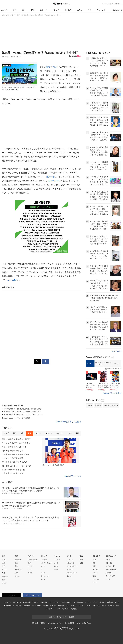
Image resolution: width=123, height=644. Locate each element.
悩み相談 (53, 606)
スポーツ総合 (32, 560)
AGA (58, 609)
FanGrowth (43, 602)
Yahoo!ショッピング (111, 406)
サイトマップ (110, 576)
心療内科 (80, 602)
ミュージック (108, 364)
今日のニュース (117, 10)
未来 (48, 67)
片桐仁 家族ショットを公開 (14, 470)
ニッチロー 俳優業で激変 (13, 458)
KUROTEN (17, 602)
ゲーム (43, 566)
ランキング (101, 10)
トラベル (70, 569)
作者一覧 (109, 563)
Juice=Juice (53, 181)
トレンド (56, 10)
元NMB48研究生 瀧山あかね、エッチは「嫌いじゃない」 (24, 414)
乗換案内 (96, 606)
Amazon (89, 406)
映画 (16, 563)
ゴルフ (30, 569)
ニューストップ (108, 4)
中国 (3, 580)
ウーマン (74, 606)
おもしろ (68, 10)
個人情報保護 (69, 623)
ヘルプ (108, 579)
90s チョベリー (72, 573)
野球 (29, 563)
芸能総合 (18, 560)
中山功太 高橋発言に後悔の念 (14, 462)
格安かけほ (27, 606)
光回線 (19, 606)
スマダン (70, 560)
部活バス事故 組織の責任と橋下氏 (16, 439)
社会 (3, 560)
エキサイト (118, 4)
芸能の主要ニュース (73, 476)
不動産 (104, 606)
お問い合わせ (87, 623)
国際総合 (5, 576)
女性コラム (71, 563)
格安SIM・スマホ (113, 602)
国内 (14, 10)
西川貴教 (50, 177)
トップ (6, 433)
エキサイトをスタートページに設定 (61, 617)
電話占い (102, 602)
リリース (109, 560)
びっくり (57, 560)
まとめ (4, 569)
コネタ (56, 563)
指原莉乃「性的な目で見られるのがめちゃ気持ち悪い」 (23, 412)
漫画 (90, 10)
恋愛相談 (61, 606)
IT (41, 569)
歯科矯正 (111, 606)
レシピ (81, 606)
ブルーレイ (90, 364)
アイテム (88, 602)
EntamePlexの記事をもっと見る (68, 422)
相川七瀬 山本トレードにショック (16, 466)
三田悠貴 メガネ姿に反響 (13, 473)
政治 (3, 566)
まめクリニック (54, 602)
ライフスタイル (72, 566)
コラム (80, 10)
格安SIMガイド (9, 606)
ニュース (4, 10)
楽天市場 (98, 406)
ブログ (95, 602)
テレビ (55, 67)
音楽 (16, 566)
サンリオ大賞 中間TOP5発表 (14, 447)
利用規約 (43, 623)
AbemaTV (12, 280)
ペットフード (50, 609)
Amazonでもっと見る (111, 393)
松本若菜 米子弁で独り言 (13, 451)
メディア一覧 (110, 566)
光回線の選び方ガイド (30, 602)
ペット (56, 569)
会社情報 (35, 623)
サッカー (31, 566)
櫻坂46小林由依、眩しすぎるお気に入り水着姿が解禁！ (23, 409)
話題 (81, 563)
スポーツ (43, 10)
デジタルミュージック (99, 364)
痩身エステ (66, 609)
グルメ (43, 573)
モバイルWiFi (37, 606)
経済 (3, 563)
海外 (24, 10)
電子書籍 (74, 609)
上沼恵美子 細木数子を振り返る (15, 454)
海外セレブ (19, 569)
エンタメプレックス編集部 (16, 418)
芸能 (33, 10)
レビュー (44, 560)
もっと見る (116, 351)
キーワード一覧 (111, 569)
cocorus (46, 606)
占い (68, 606)
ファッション (45, 576)
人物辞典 (109, 573)
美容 (117, 606)
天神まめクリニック (68, 602)
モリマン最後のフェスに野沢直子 (16, 443)
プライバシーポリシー (55, 623)
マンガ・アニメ (46, 563)
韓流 (16, 573)
